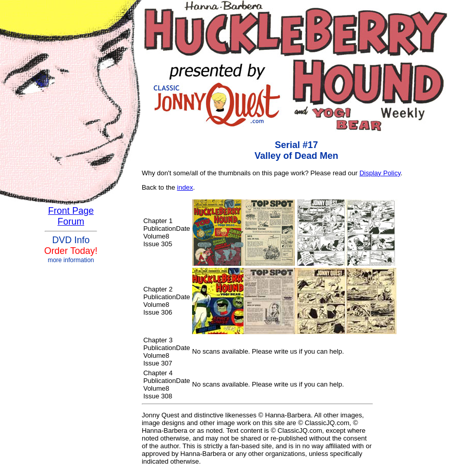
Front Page (71, 211)
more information (71, 260)
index (185, 187)
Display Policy (380, 173)
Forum (71, 222)
